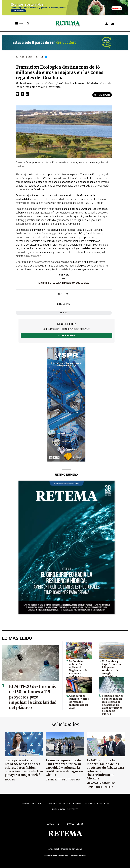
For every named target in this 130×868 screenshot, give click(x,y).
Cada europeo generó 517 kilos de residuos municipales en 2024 (79, 701)
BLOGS (67, 804)
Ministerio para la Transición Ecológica (64, 283)
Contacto (73, 810)
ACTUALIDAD (38, 804)
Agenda (77, 804)
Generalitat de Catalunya (63, 779)
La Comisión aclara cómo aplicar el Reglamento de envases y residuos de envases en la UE (80, 669)
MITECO (64, 313)
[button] (17, 94)
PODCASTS (90, 804)
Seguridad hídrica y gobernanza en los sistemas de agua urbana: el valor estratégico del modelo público (112, 704)
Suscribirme (66, 335)
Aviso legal (53, 850)
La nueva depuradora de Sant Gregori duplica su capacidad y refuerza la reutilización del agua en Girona (64, 767)
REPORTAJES (54, 804)
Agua (40, 57)
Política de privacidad (72, 850)
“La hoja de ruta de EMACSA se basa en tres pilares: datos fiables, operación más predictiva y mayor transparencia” (24, 767)
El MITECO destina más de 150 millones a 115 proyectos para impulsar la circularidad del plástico (31, 700)
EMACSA (10, 779)
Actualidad (24, 57)
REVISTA (25, 804)
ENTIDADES (104, 804)
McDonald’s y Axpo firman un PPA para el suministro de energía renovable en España (112, 668)
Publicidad (58, 810)
